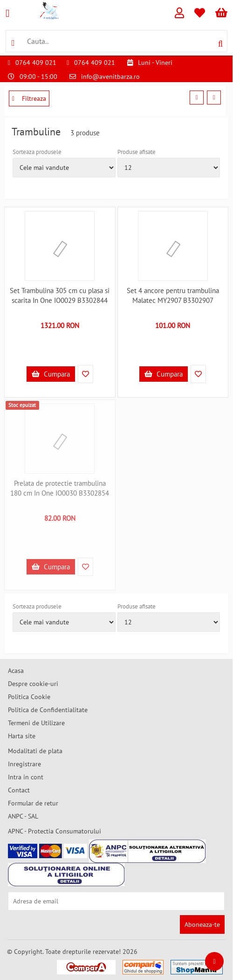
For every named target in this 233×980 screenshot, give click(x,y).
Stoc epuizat (22, 405)
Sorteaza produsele (37, 152)
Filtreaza (29, 98)
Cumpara (51, 374)
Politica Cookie (29, 697)
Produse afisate (137, 152)
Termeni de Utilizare (36, 723)
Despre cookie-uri (33, 684)
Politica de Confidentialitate (48, 710)
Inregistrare (24, 764)
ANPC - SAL (23, 816)
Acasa (16, 671)
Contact (19, 790)
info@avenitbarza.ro (110, 77)
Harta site (22, 736)
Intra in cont (26, 777)
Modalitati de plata (35, 751)
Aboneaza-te (202, 924)
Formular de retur (33, 803)
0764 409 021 (36, 63)
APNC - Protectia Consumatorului (55, 831)
